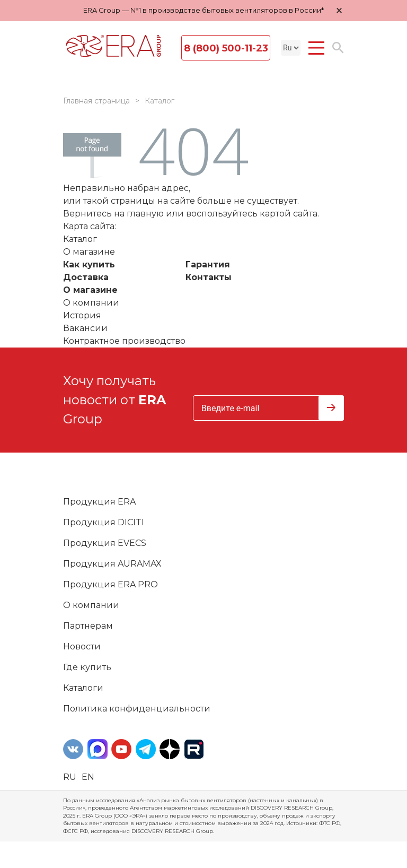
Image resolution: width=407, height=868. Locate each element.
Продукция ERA (99, 502)
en (88, 777)
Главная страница (96, 101)
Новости (82, 646)
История (82, 315)
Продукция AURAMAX (112, 564)
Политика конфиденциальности (137, 709)
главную (145, 214)
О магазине (90, 290)
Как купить (89, 264)
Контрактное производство (124, 341)
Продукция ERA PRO (110, 584)
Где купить (87, 667)
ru (70, 777)
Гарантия (208, 264)
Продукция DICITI (104, 522)
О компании (91, 303)
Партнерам (88, 626)
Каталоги (83, 688)
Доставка (86, 277)
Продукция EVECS (105, 543)
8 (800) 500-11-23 (226, 48)
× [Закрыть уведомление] (339, 10)
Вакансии (85, 328)
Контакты (209, 277)
